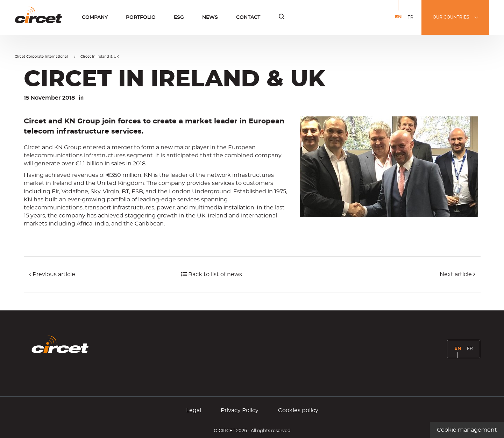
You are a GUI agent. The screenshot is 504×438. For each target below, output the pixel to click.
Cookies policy (298, 410)
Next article (457, 274)
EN (400, 22)
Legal (194, 410)
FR (412, 22)
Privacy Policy (240, 410)
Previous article (52, 274)
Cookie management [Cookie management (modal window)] (467, 430)
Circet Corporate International (41, 57)
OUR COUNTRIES (451, 17)
